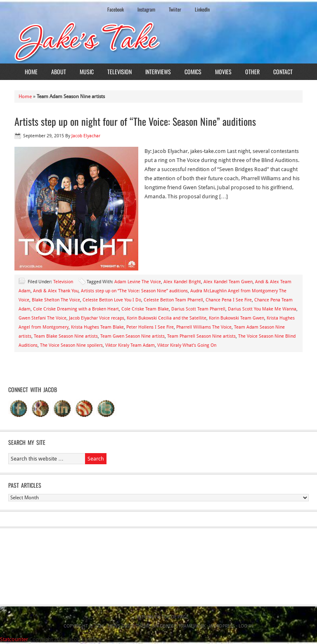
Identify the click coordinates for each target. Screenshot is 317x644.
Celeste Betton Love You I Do (112, 300)
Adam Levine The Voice (138, 282)
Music (87, 72)
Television (119, 72)
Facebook (116, 9)
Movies (223, 72)
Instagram (146, 9)
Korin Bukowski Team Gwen (237, 318)
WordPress (222, 626)
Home (31, 72)
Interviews (158, 72)
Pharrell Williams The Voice (204, 327)
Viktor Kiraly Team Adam (130, 345)
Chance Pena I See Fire (229, 300)
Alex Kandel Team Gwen (228, 282)
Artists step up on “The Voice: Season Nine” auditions (134, 291)
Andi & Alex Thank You (56, 291)
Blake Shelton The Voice (56, 300)
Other (252, 72)
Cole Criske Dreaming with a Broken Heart (76, 309)
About (59, 72)
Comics (193, 72)
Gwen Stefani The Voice (43, 318)
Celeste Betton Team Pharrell (173, 300)
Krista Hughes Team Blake (97, 327)
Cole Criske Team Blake (145, 309)
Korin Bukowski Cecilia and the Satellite (167, 318)
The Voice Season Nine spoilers (71, 345)
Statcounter (14, 639)
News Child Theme (129, 626)
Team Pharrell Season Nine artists (201, 336)
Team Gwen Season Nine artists (132, 336)
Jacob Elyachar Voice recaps (97, 318)
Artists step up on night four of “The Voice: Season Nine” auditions (135, 121)
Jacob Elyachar (86, 136)
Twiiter (175, 9)
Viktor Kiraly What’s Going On (187, 345)
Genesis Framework (183, 626)
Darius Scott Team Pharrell (198, 309)
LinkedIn (202, 9)
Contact (283, 72)
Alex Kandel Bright (182, 282)
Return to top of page (163, 617)
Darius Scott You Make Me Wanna (262, 309)
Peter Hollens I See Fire (150, 327)
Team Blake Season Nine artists (66, 336)
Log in (246, 626)
